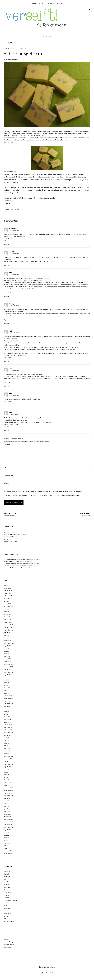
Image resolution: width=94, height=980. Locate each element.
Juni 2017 (6, 680)
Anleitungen (7, 877)
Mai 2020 (6, 612)
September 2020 (9, 606)
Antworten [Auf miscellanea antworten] (6, 244)
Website (6, 483)
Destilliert (6, 885)
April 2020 (7, 614)
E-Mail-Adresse (9, 475)
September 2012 (9, 827)
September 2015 (9, 733)
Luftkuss (6, 898)
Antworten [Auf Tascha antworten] (6, 265)
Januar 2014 (7, 785)
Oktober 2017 (8, 670)
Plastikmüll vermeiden (10, 900)
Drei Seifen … (7, 539)
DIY (4, 890)
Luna (10, 369)
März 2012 (7, 843)
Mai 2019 (6, 635)
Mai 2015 (6, 743)
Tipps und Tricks (8, 913)
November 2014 (8, 759)
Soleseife (6, 911)
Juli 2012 (6, 832)
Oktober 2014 (8, 761)
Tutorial (6, 916)
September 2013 (9, 796)
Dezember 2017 (8, 664)
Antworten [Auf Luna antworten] (6, 386)
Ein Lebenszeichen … (10, 537)
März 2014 (7, 780)
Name (6, 467)
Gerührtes (6, 895)
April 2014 (6, 777)
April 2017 (6, 685)
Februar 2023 (8, 588)
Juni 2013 (6, 804)
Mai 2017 (6, 683)
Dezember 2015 (8, 725)
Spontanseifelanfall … (10, 532)
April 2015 (6, 746)
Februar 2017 (7, 691)
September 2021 (9, 599)
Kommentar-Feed (9, 945)
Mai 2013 (6, 806)
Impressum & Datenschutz (55, 3)
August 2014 (7, 767)
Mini (10, 273)
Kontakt (41, 3)
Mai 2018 (6, 654)
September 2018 (9, 643)
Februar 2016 (7, 719)
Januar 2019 (7, 641)
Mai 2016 (6, 712)
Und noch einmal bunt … (11, 542)
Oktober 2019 (8, 627)
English (33, 3)
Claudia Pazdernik (12, 59)
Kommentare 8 (29, 49)
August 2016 (7, 706)
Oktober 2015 (8, 730)
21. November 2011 (14, 231)
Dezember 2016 (8, 696)
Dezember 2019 (8, 625)
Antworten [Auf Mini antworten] (6, 296)
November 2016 (8, 698)
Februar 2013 (7, 814)
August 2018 (7, 646)
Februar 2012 (7, 846)
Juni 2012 (6, 835)
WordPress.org (8, 947)
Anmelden (7, 939)
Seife (12, 43)
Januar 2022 (7, 593)
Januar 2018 (7, 662)
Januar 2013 (7, 817)
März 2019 (7, 638)
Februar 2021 (7, 604)
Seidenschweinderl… (84, 515)
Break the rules (8, 882)
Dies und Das (7, 887)
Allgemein (6, 874)
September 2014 (9, 764)
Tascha (11, 252)
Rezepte (6, 903)
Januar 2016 (7, 722)
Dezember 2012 (8, 819)
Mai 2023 (6, 585)
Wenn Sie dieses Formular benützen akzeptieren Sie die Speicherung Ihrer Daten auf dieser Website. (43, 495)
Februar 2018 (7, 659)
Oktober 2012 (8, 825)
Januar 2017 (7, 693)
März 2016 (7, 717)
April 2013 (6, 809)
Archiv (6, 43)
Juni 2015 (6, 741)
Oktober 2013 (8, 793)
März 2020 (7, 617)
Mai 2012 (6, 838)
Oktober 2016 (8, 701)
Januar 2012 (7, 848)
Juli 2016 (6, 709)
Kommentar (8, 444)
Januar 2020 (7, 622)
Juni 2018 (6, 651)
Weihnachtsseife (9, 921)
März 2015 (7, 748)
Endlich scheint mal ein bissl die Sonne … (16, 534)
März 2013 (7, 811)
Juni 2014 (6, 772)
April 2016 (6, 714)
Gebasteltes (7, 892)
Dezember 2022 (8, 591)
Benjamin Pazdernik (48, 973)
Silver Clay (7, 908)
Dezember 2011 (8, 851)
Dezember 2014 (8, 756)
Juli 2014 (6, 769)
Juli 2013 (6, 801)
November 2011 (8, 854)
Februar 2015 (7, 751)
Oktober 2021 (8, 596)
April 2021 (6, 601)
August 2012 (7, 830)
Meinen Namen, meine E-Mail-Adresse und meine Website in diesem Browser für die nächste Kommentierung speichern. (44, 491)
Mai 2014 (6, 775)
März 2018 (7, 656)
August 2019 (7, 633)
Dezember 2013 (8, 788)
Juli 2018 (6, 648)
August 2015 (7, 735)
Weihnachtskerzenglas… (10, 515)
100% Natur (7, 871)
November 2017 (8, 667)
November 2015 (8, 727)
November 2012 (8, 822)
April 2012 (6, 840)
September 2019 (9, 630)
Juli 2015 (6, 738)
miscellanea (13, 229)
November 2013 (8, 790)
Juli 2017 (6, 677)
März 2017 (7, 688)
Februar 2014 (7, 783)
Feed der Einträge (9, 942)
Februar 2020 (8, 620)
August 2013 (7, 798)
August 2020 (7, 609)
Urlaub (5, 919)
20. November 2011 (18, 49)
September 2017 (9, 672)
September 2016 (9, 704)
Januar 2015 (7, 754)
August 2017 (7, 675)
